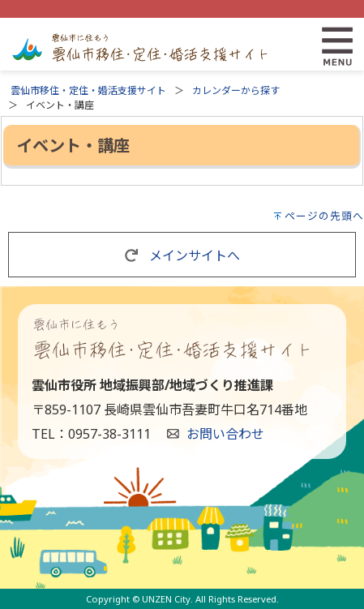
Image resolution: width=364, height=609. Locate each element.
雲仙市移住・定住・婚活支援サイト (88, 90)
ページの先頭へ (324, 216)
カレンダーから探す (236, 90)
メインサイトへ (182, 255)
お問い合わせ (225, 434)
